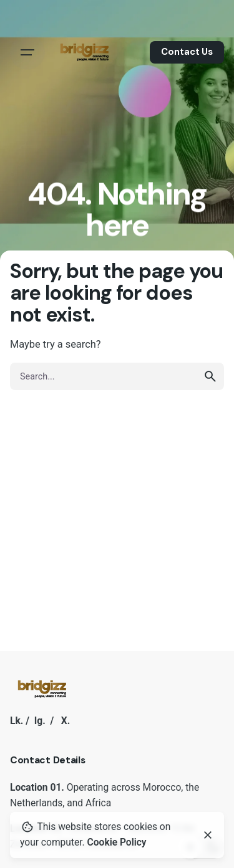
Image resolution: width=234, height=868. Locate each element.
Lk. (17, 721)
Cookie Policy (117, 842)
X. (66, 721)
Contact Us (187, 52)
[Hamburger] (27, 52)
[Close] (208, 835)
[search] (210, 376)
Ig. (40, 721)
